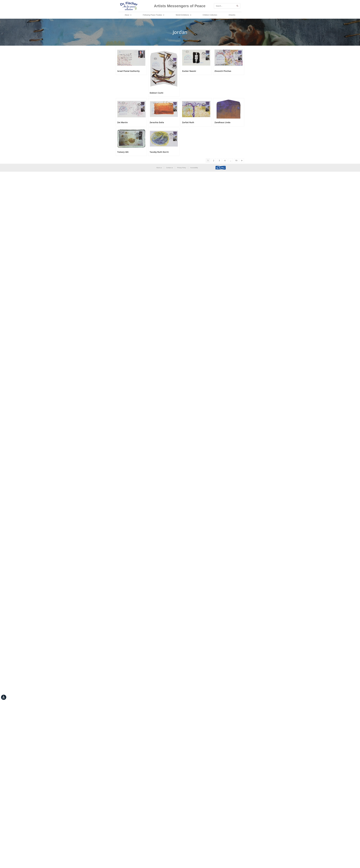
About (128, 15)
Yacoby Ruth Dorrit (159, 152)
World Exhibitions (183, 15)
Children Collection (210, 15)
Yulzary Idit (123, 152)
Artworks (232, 15)
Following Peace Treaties (154, 15)
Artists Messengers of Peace (180, 6)
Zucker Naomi (189, 71)
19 (236, 160)
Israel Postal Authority (129, 71)
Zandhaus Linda (222, 122)
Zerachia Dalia (157, 122)
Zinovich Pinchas (223, 71)
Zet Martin (123, 122)
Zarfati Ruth (188, 122)
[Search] (237, 6)
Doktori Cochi (157, 93)
